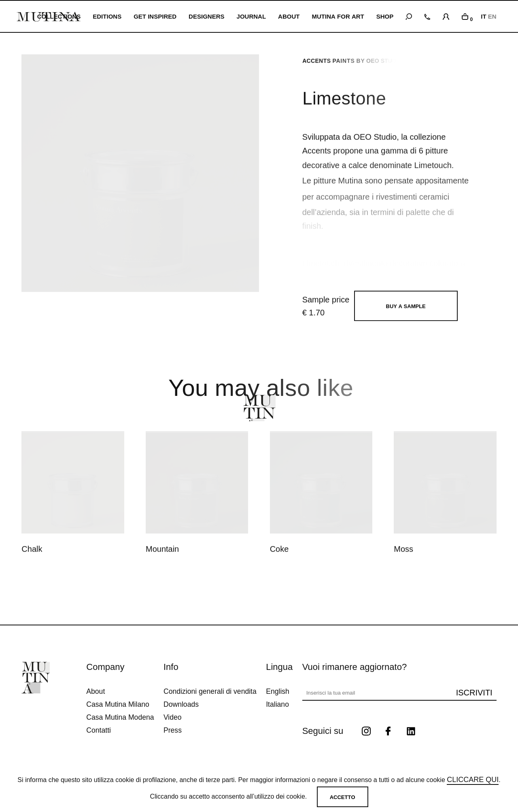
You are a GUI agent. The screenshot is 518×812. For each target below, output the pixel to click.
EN (492, 16)
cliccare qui (473, 780)
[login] (446, 15)
